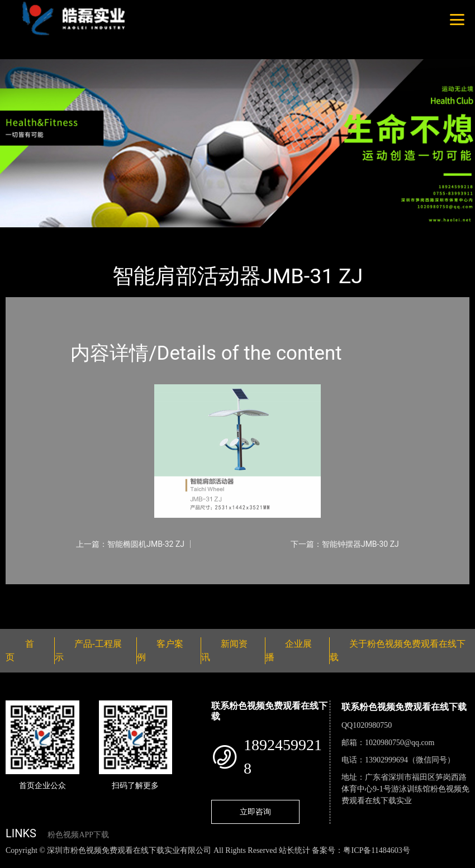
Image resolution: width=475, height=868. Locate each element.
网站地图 (17, 862)
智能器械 (129, 235)
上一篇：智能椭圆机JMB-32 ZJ (130, 544)
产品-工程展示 (73, 235)
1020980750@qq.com (400, 743)
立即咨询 (255, 812)
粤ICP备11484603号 (376, 850)
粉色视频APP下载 (78, 835)
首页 (25, 235)
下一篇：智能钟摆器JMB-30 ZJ (345, 544)
